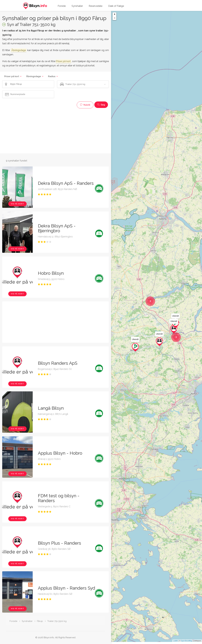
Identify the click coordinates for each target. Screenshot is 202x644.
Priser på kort (12, 76)
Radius (52, 76)
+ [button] (115, 14)
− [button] (115, 18)
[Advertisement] (56, 131)
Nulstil (85, 105)
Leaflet (175, 643)
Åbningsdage (34, 76)
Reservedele (96, 6)
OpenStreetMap (187, 643)
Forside (62, 6)
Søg (101, 105)
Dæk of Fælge (116, 6)
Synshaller (77, 6)
